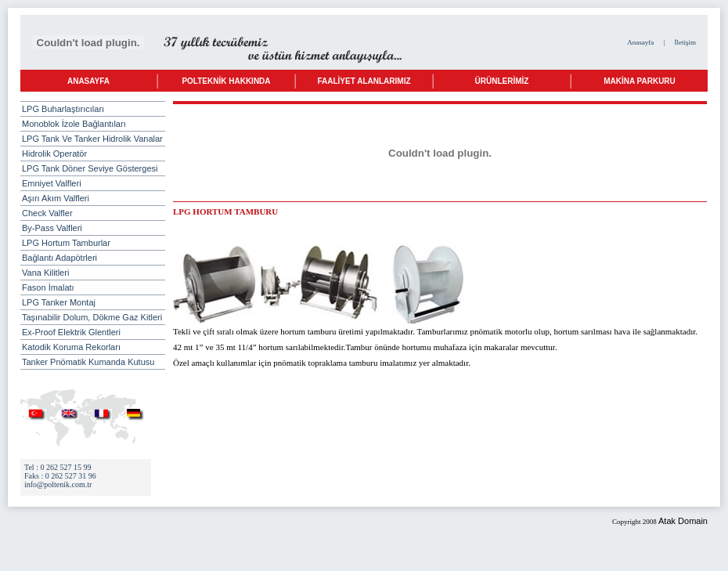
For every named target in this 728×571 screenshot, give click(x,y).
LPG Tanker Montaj (59, 302)
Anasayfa (640, 42)
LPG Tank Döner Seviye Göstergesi (90, 168)
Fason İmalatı (48, 287)
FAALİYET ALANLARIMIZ (364, 81)
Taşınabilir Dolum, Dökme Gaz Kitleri (92, 317)
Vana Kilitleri (45, 273)
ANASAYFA (88, 81)
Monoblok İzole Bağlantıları (74, 124)
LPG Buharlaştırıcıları (88, 109)
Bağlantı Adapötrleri (59, 258)
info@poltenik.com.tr (58, 484)
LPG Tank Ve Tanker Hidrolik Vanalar (92, 139)
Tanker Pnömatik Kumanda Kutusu (88, 362)
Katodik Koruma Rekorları (71, 347)
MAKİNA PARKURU (640, 81)
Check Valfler (47, 213)
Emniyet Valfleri (52, 183)
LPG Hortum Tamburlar (66, 243)
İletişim (686, 42)
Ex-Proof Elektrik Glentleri (71, 332)
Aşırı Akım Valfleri (56, 198)
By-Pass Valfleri (52, 228)
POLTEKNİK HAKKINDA (226, 81)
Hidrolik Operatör (54, 154)
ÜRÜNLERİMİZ (502, 81)
